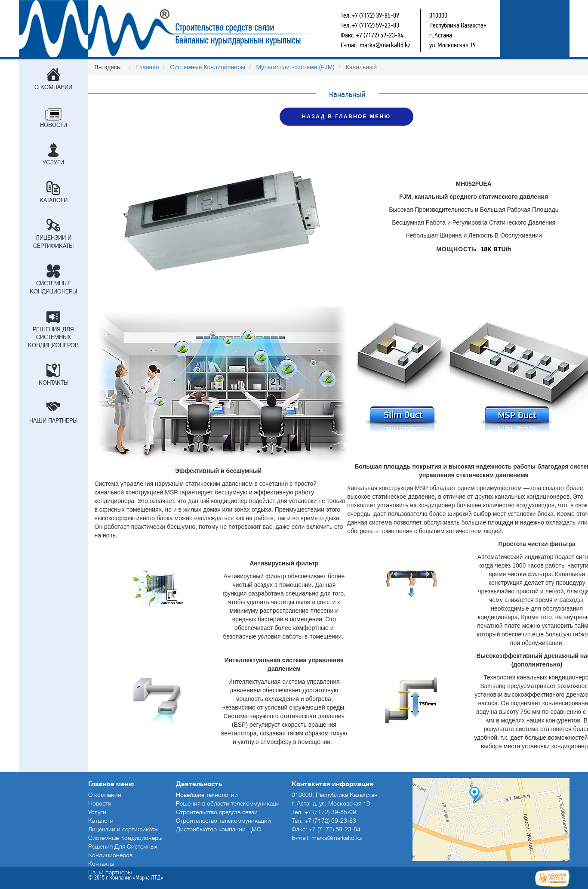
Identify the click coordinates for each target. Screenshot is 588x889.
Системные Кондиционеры (53, 287)
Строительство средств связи (202, 29)
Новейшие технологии (207, 795)
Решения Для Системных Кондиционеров (53, 337)
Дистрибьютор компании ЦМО (219, 829)
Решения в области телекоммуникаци (228, 803)
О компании (53, 87)
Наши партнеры (53, 421)
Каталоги (54, 200)
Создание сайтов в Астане (552, 878)
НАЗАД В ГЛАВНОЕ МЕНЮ (346, 117)
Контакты (54, 383)
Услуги (53, 162)
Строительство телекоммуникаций (223, 821)
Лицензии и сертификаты (53, 242)
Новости (54, 125)
